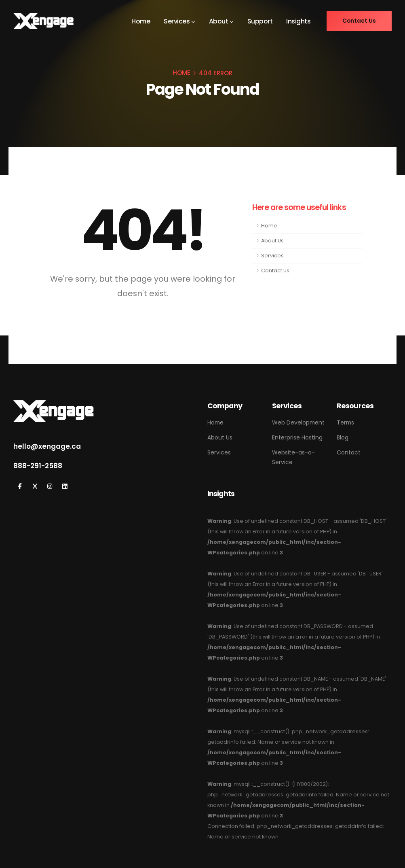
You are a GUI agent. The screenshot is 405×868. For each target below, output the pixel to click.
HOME (181, 73)
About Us (272, 241)
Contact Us (275, 271)
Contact (349, 452)
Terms (345, 422)
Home (140, 21)
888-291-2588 (38, 466)
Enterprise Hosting (297, 437)
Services (176, 21)
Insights (298, 21)
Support (260, 21)
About (218, 21)
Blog (343, 437)
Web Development (298, 422)
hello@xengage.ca (47, 446)
